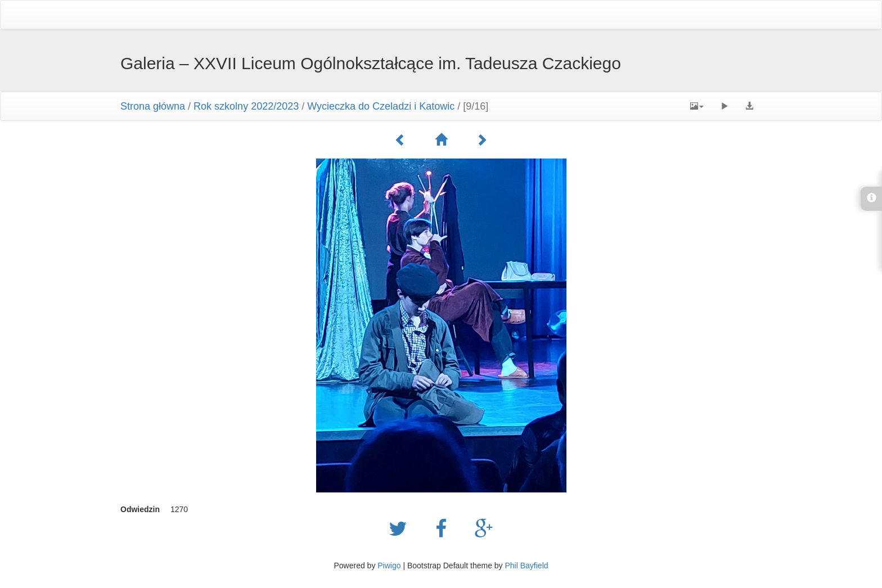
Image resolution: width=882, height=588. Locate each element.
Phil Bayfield (526, 566)
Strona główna (153, 106)
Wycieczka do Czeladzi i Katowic (381, 106)
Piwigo (389, 566)
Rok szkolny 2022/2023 (246, 106)
